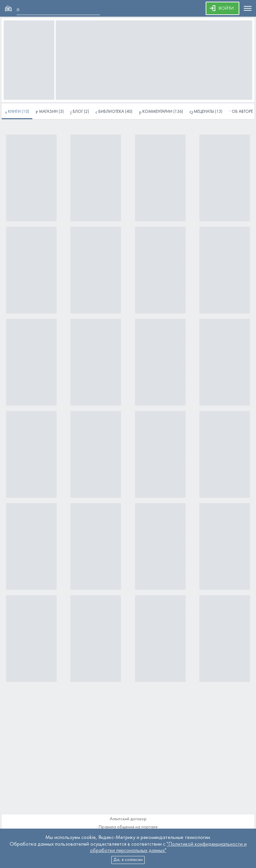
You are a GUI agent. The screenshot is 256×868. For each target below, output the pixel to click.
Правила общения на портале (128, 827)
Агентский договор (128, 819)
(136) (161, 112)
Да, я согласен (128, 860)
